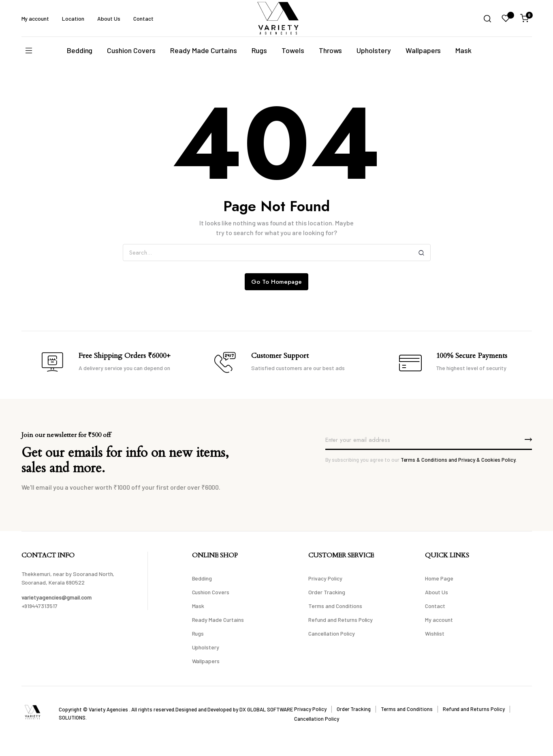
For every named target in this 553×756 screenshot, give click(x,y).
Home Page (439, 578)
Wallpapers (423, 50)
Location (73, 18)
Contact (143, 18)
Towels (293, 50)
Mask (463, 50)
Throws (330, 50)
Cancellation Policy (331, 633)
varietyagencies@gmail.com (57, 597)
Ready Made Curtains (203, 50)
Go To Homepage (276, 282)
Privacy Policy (325, 578)
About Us (109, 18)
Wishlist (435, 633)
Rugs (259, 50)
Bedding (80, 50)
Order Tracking (327, 592)
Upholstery (374, 50)
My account (35, 18)
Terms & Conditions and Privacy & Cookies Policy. (459, 460)
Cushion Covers (131, 50)
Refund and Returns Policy (341, 620)
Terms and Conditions (335, 606)
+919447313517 (40, 606)
